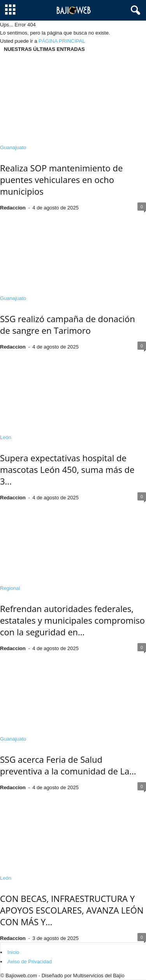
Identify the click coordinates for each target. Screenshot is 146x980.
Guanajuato (13, 147)
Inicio (13, 952)
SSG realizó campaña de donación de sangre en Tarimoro (68, 324)
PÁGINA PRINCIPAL (62, 41)
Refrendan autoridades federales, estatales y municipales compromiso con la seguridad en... (72, 620)
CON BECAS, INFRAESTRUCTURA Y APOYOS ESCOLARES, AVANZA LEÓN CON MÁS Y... (72, 910)
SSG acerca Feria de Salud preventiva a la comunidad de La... (68, 765)
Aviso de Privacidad (30, 962)
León (6, 437)
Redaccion (13, 208)
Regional (10, 588)
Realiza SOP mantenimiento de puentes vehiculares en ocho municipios (61, 180)
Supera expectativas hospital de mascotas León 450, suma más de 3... (67, 469)
